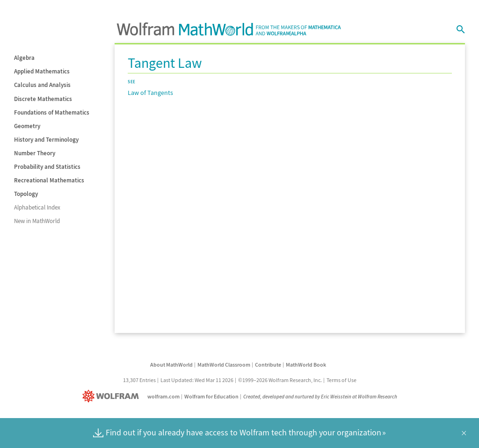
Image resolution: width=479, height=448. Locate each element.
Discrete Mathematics (43, 99)
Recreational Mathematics (49, 180)
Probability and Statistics (47, 167)
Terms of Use (341, 380)
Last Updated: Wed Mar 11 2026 (197, 380)
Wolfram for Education (211, 396)
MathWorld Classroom (224, 365)
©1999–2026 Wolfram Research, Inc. (280, 380)
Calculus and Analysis (42, 85)
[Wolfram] (112, 396)
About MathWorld (171, 365)
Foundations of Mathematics (52, 112)
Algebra (24, 58)
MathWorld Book (306, 365)
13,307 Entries (139, 380)
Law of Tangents (150, 93)
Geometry (27, 126)
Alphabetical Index (37, 207)
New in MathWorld (37, 221)
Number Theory (35, 153)
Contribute (268, 365)
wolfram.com (163, 396)
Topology (26, 194)
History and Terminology (46, 140)
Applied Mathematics (42, 71)
